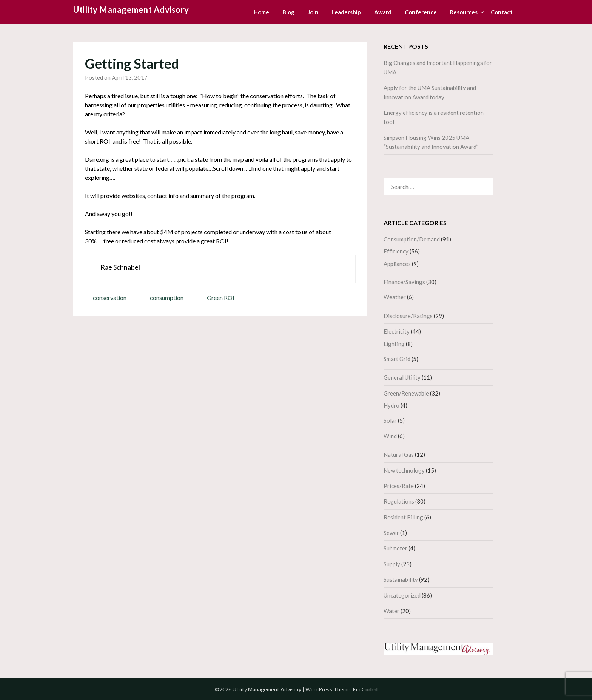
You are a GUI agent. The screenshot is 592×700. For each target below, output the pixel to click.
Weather (395, 297)
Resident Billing (403, 517)
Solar (390, 420)
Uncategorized (402, 595)
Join (313, 12)
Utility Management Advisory (131, 10)
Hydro (392, 405)
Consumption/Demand (412, 239)
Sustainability (401, 579)
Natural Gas (399, 454)
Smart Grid (397, 359)
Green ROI (221, 297)
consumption (167, 297)
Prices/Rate (399, 486)
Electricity (397, 331)
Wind (390, 436)
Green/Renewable (406, 393)
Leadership (346, 12)
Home (261, 12)
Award (383, 12)
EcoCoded (365, 689)
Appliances (397, 264)
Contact (502, 12)
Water (392, 611)
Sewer (391, 533)
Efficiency (396, 251)
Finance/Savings (404, 282)
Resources (464, 12)
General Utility (402, 377)
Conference (421, 12)
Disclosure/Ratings (408, 316)
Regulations (399, 501)
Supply (392, 564)
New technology (404, 470)
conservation (110, 297)
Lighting (394, 344)
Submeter (395, 548)
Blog (288, 12)
